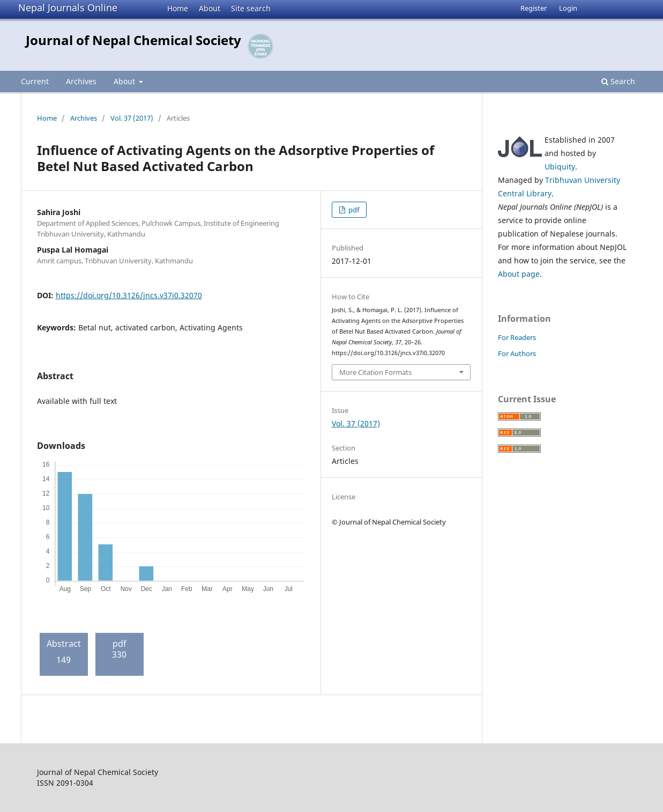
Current (35, 81)
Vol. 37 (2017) (132, 118)
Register (534, 8)
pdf (353, 210)
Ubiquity (560, 167)
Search (618, 81)
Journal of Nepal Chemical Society (133, 40)
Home (178, 8)
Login (568, 8)
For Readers (517, 337)
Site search (251, 8)
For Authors (517, 353)
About (210, 8)
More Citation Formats (375, 372)
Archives (81, 81)
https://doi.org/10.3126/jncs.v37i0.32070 (129, 295)
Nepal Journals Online (68, 8)
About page (519, 274)
